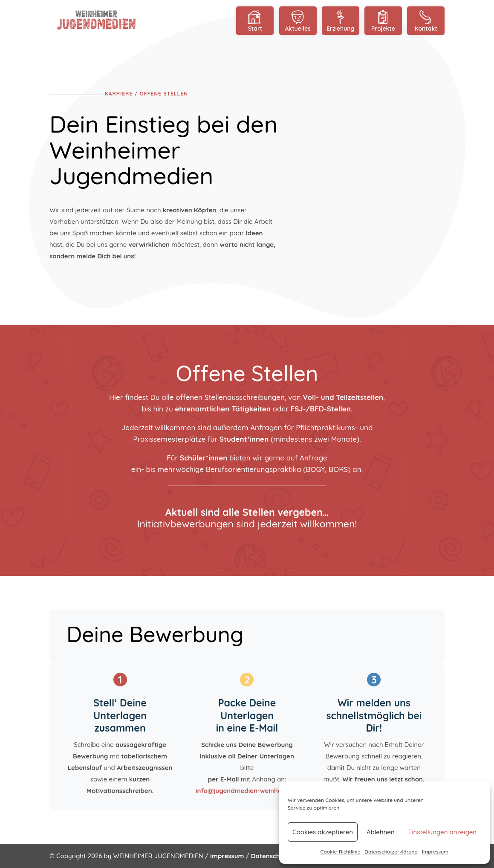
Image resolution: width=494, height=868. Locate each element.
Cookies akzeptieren (323, 832)
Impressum (435, 852)
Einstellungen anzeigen (442, 832)
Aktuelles (298, 20)
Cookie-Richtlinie (341, 852)
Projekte (383, 20)
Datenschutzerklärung (391, 852)
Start (255, 20)
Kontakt (426, 20)
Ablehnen (381, 832)
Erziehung (341, 20)
